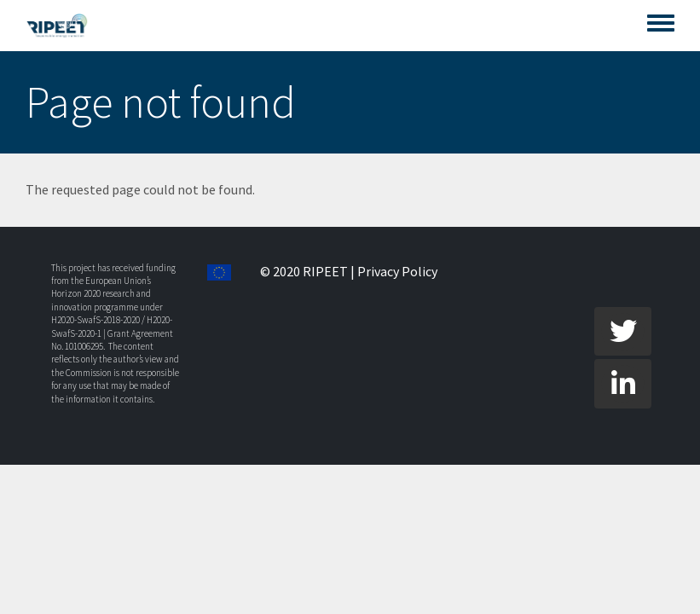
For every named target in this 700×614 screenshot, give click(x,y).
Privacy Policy (397, 271)
